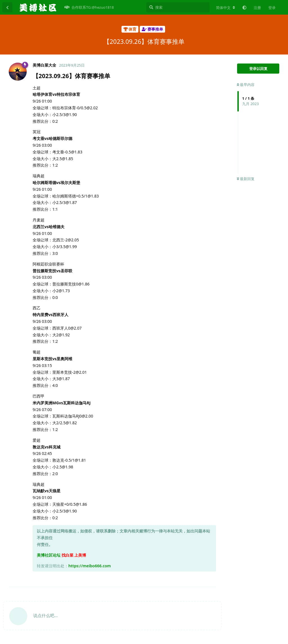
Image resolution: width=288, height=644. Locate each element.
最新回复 (246, 179)
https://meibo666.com (90, 566)
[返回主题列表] (7, 7)
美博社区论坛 (49, 555)
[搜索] (178, 7)
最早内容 (246, 85)
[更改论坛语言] (226, 8)
